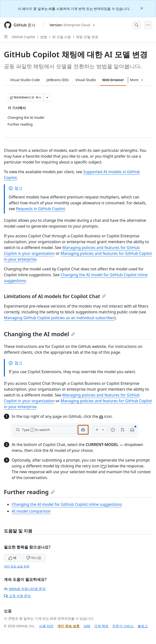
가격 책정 (101, 626)
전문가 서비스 (123, 626)
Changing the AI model (39, 334)
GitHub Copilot (23, 37)
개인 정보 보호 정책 (17, 566)
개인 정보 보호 (68, 626)
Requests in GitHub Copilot (41, 209)
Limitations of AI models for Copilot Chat (55, 296)
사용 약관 (46, 626)
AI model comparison (31, 511)
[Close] (142, 8)
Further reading (29, 492)
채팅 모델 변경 (87, 37)
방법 (44, 37)
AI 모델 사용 (62, 37)
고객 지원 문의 (17, 596)
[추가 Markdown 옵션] (47, 97)
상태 (87, 626)
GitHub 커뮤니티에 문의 (25, 589)
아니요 (34, 558)
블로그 (143, 626)
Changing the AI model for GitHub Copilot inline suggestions (67, 504)
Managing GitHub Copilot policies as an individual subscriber (59, 318)
